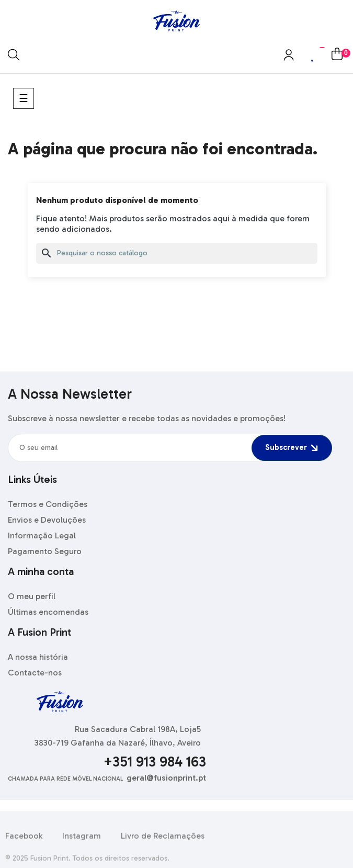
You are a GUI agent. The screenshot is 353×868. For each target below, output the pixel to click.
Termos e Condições (48, 504)
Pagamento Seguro (45, 551)
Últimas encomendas (48, 612)
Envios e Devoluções (47, 520)
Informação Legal (42, 536)
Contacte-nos (35, 673)
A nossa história (38, 657)
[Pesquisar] (177, 253)
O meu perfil (32, 596)
